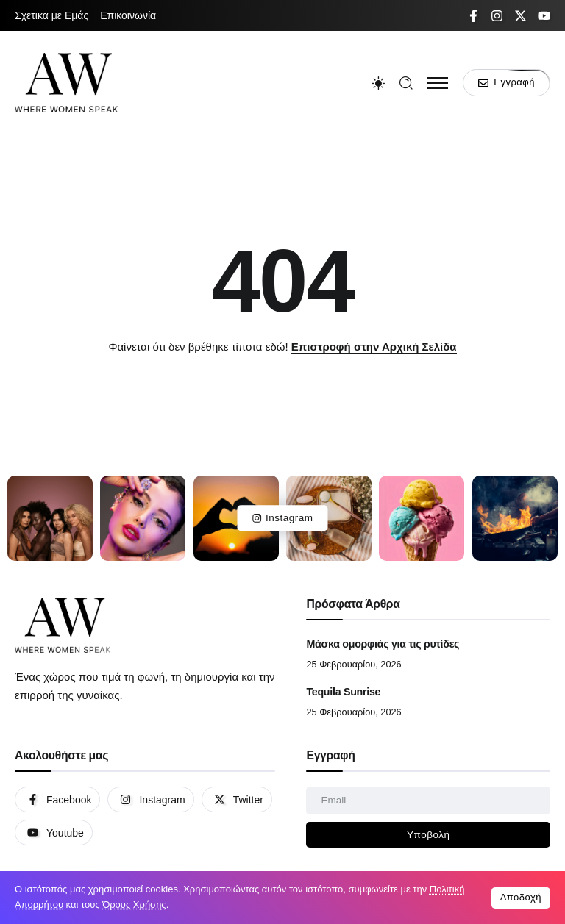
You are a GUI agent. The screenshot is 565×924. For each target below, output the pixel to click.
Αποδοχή (521, 897)
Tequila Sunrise (343, 692)
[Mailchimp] (428, 835)
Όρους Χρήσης (134, 905)
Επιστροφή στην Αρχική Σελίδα (374, 347)
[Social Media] (473, 16)
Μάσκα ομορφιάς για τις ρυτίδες (383, 644)
